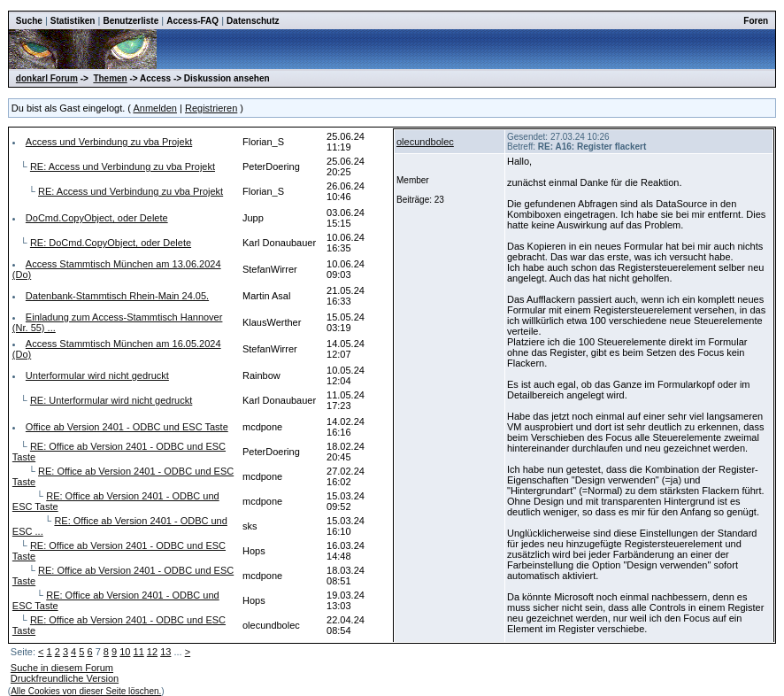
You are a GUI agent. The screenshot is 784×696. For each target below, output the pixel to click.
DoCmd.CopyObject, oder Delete (97, 218)
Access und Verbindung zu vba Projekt (109, 142)
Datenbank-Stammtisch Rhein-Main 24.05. (117, 296)
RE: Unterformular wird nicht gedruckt (111, 400)
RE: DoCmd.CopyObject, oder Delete (111, 243)
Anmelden (155, 108)
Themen (110, 78)
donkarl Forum (47, 78)
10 (125, 652)
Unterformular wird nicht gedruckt (97, 375)
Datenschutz (253, 21)
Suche (29, 21)
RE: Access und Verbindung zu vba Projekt (123, 166)
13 (165, 652)
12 (152, 652)
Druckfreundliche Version (65, 678)
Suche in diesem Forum (62, 668)
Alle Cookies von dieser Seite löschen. (86, 691)
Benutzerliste (131, 21)
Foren (756, 21)
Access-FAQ (192, 21)
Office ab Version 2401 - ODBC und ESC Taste (127, 427)
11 (139, 652)
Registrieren (211, 108)
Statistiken (73, 21)
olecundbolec (425, 142)
